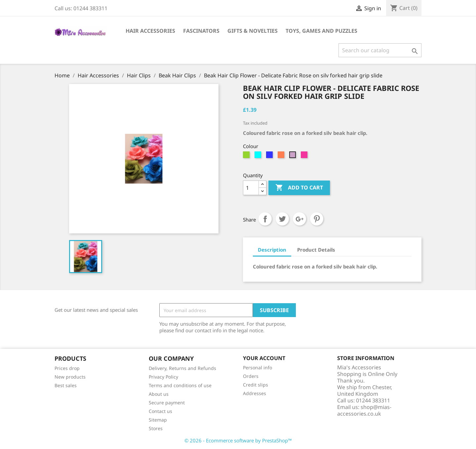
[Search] (380, 50)
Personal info (258, 367)
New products (70, 377)
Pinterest (317, 219)
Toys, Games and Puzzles (321, 31)
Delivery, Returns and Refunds (182, 368)
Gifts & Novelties (253, 31)
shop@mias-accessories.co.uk (364, 410)
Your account (264, 358)
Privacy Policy (163, 377)
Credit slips (256, 385)
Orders (251, 376)
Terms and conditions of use (180, 385)
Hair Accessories (150, 31)
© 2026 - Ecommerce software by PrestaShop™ (238, 440)
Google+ (299, 219)
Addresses (255, 393)
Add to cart (299, 188)
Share (265, 219)
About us (159, 394)
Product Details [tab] (316, 250)
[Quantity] (251, 188)
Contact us (160, 411)
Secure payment (167, 403)
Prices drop (67, 368)
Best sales (66, 385)
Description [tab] (272, 250)
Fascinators (201, 31)
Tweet (282, 219)
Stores (156, 428)
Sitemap (158, 420)
